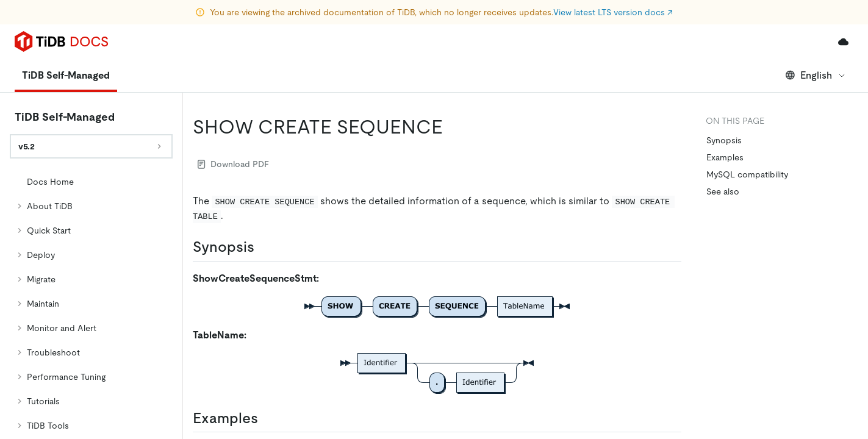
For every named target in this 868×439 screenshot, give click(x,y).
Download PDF (233, 164)
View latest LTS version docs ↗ (613, 12)
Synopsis (724, 140)
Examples (725, 157)
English (816, 75)
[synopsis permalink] (264, 247)
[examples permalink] (268, 418)
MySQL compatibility (747, 174)
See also (723, 191)
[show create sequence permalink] (453, 127)
